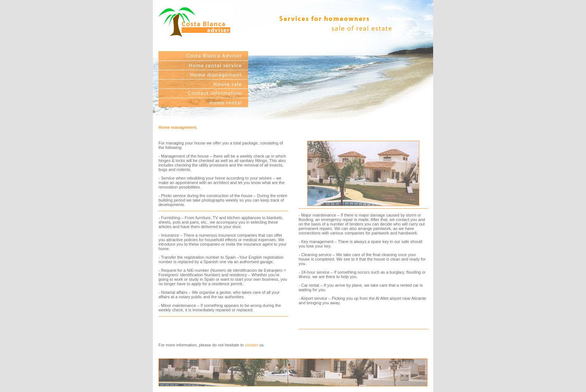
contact (251, 345)
